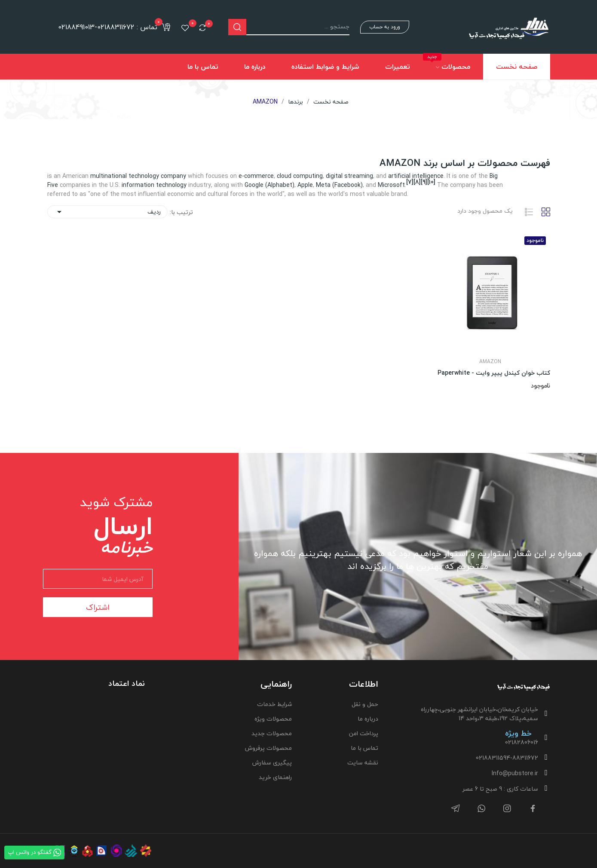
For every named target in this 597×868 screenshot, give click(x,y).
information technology (154, 185)
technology (144, 176)
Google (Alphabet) (269, 185)
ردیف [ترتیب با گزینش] (107, 212)
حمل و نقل (365, 704)
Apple (305, 185)
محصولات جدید (272, 733)
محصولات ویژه (273, 719)
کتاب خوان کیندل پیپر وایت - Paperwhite (494, 373)
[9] (424, 182)
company (173, 176)
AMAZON (490, 362)
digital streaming (349, 176)
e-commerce (256, 176)
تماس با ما (364, 748)
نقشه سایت (363, 763)
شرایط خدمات (274, 704)
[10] (431, 182)
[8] (417, 182)
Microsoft (391, 185)
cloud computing (300, 176)
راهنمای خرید (275, 777)
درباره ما (368, 719)
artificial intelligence (416, 176)
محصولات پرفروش (268, 748)
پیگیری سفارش (272, 763)
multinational (109, 176)
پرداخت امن (364, 733)
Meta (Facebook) (339, 185)
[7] (410, 182)
